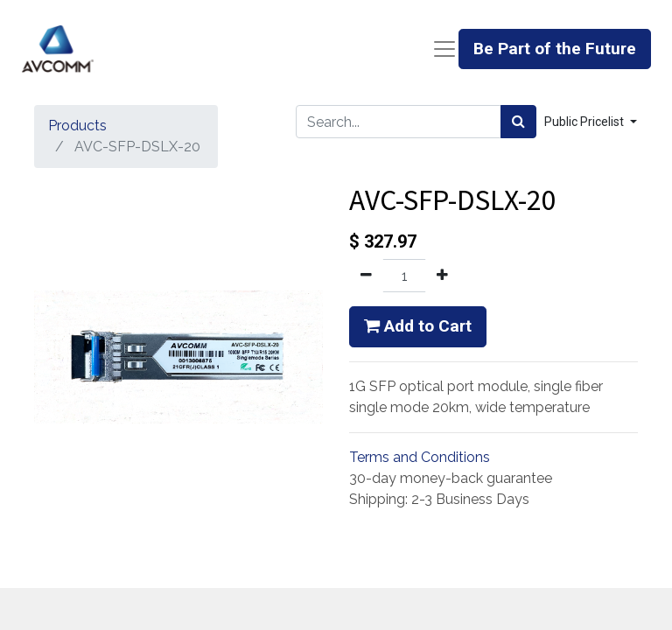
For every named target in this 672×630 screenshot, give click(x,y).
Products (77, 126)
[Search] (518, 122)
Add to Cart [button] (418, 326)
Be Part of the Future (555, 49)
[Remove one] (366, 276)
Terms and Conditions (420, 457)
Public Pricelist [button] (585, 122)
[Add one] (442, 276)
